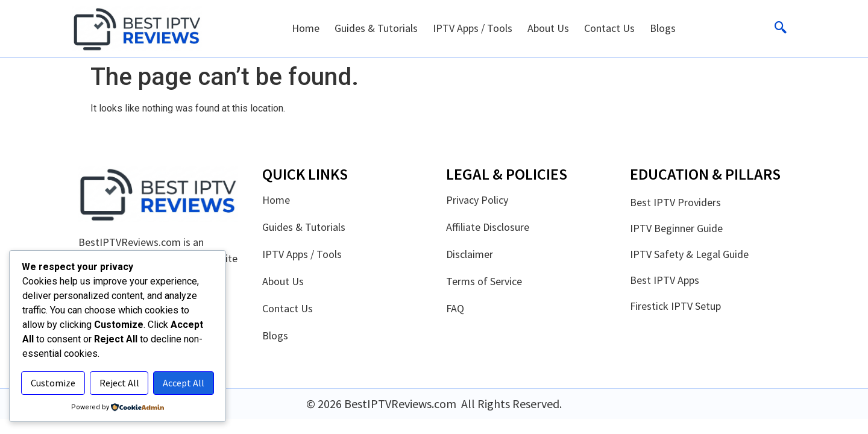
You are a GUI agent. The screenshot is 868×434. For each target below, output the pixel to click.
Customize (69, 357)
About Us (548, 28)
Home (306, 28)
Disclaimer (470, 254)
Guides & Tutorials (376, 28)
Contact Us (609, 28)
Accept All (118, 383)
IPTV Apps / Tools (473, 28)
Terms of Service (484, 281)
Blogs (663, 28)
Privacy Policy (477, 200)
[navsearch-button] (781, 28)
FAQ (455, 309)
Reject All (168, 357)
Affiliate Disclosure (488, 227)
